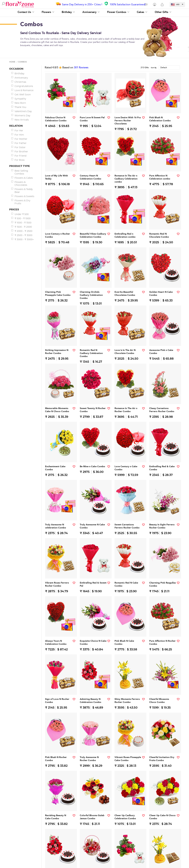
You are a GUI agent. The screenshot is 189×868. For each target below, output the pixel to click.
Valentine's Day (23, 111)
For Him (19, 135)
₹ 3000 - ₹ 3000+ (24, 239)
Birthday (68, 12)
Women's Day (22, 116)
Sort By (154, 68)
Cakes (142, 12)
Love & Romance (24, 90)
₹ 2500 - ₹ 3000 (23, 235)
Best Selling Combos (21, 172)
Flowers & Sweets (24, 196)
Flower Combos (118, 12)
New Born (20, 103)
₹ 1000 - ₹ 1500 (23, 223)
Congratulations (24, 86)
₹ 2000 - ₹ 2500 (23, 231)
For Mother (21, 139)
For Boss (20, 160)
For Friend (20, 156)
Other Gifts (163, 12)
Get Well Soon (23, 95)
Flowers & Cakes (24, 178)
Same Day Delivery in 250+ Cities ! (82, 4)
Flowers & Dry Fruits (22, 202)
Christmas (20, 82)
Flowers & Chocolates (21, 184)
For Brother (21, 152)
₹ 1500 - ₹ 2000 (23, 227)
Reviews (81, 68)
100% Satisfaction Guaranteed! (128, 4)
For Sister (20, 147)
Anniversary (91, 12)
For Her (19, 131)
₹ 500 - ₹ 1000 (23, 218)
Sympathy (20, 99)
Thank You (20, 107)
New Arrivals (22, 120)
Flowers (48, 12)
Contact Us (26, 12)
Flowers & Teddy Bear (24, 191)
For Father (21, 143)
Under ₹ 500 (22, 214)
